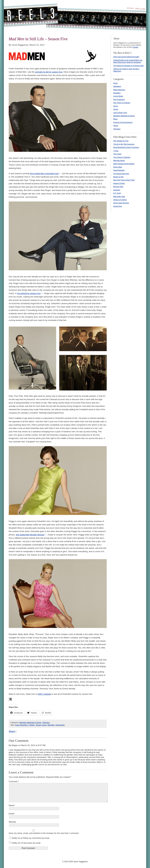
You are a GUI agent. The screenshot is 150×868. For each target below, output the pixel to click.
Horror (116, 106)
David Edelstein (119, 170)
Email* (12, 814)
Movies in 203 (118, 177)
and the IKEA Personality (126, 57)
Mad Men (51, 725)
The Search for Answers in (128, 66)
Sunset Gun (118, 206)
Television (46, 722)
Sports (116, 126)
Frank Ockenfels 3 (22, 725)
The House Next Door (121, 174)
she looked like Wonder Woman (30, 535)
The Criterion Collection (122, 157)
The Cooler (117, 154)
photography (60, 725)
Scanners (117, 190)
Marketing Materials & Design (30, 722)
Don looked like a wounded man (44, 173)
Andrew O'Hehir (119, 183)
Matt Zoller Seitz (119, 196)
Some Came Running (121, 203)
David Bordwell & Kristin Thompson (126, 147)
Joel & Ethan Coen (120, 113)
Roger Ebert (118, 167)
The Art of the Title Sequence (124, 144)
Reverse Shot (118, 187)
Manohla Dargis (119, 160)
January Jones (41, 725)
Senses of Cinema (120, 200)
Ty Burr (116, 151)
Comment (14, 781)
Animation (117, 93)
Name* (12, 805)
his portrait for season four (29, 293)
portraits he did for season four (49, 72)
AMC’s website (44, 694)
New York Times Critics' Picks (124, 180)
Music (115, 119)
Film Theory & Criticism (122, 103)
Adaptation (117, 86)
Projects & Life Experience (123, 122)
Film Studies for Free (121, 141)
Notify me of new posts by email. (26, 843)
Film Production (119, 99)
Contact (135, 47)
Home (115, 83)
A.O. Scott (117, 193)
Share (12, 731)
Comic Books (118, 96)
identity (32, 725)
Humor (116, 109)
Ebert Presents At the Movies (124, 164)
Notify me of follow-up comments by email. (31, 838)
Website (12, 822)
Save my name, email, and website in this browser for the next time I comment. (44, 833)
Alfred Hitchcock (119, 90)
